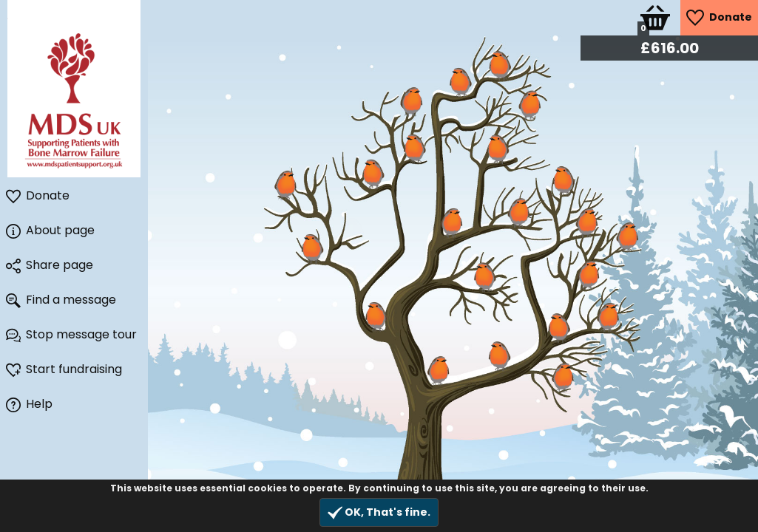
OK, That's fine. (379, 512)
